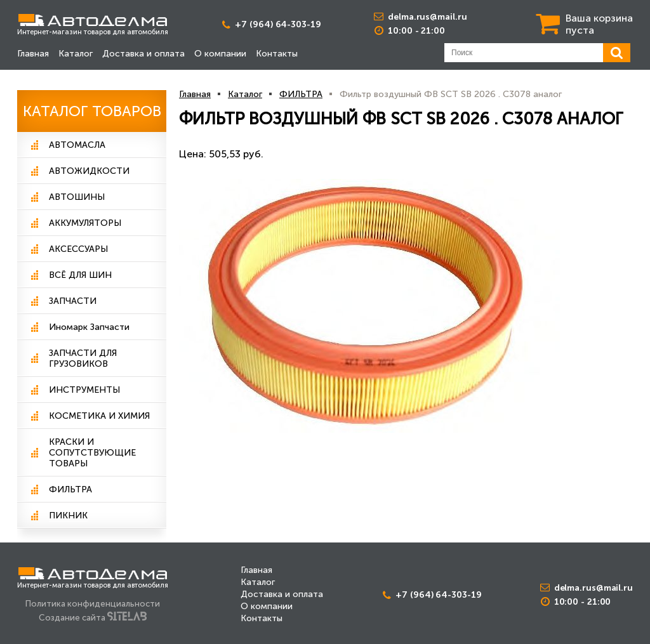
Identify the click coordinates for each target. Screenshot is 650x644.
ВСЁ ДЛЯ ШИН (80, 275)
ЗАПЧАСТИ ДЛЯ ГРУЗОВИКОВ (83, 358)
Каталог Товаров (92, 111)
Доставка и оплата (143, 54)
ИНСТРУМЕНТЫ (84, 390)
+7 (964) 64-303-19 (278, 24)
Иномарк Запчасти (89, 327)
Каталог (76, 54)
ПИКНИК (68, 516)
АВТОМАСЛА (77, 145)
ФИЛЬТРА (70, 490)
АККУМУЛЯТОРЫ (85, 223)
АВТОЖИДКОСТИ (89, 171)
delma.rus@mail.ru (427, 17)
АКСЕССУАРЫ (78, 249)
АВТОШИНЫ (77, 197)
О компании (220, 54)
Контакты (277, 54)
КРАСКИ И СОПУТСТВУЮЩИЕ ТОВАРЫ (92, 453)
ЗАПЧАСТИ (73, 301)
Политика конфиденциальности (93, 603)
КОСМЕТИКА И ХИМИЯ (99, 416)
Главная (33, 54)
